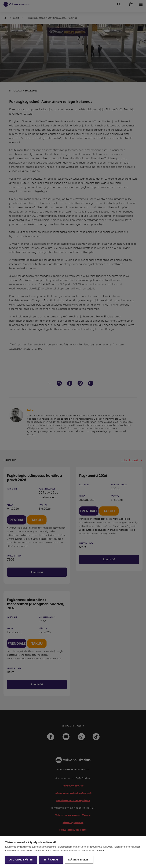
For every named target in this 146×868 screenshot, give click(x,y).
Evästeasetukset (79, 860)
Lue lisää (100, 851)
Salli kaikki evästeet (21, 860)
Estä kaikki (51, 860)
